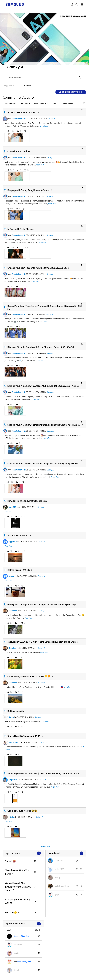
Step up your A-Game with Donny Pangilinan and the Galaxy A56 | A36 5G (44, 425)
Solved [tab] (55, 103)
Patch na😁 (11, 913)
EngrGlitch (13, 780)
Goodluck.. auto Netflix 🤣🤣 (22, 811)
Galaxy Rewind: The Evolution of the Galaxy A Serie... (18, 887)
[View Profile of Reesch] (16, 970)
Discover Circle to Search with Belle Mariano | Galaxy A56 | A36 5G (41, 347)
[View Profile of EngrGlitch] (59, 861)
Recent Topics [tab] (11, 103)
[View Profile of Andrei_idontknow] (62, 886)
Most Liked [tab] (25, 103)
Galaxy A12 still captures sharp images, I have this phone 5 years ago (42, 605)
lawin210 (12, 507)
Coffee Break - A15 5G (19, 570)
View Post (44, 126)
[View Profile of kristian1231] (59, 869)
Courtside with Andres (19, 151)
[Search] (44, 77)
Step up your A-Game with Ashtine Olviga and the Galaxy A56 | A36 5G (43, 464)
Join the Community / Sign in (71, 92)
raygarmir (13, 542)
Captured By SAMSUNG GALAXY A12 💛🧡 (29, 677)
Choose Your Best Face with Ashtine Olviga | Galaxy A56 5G (37, 268)
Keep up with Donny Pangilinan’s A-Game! (29, 190)
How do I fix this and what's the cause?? (27, 501)
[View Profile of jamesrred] (18, 945)
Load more (43, 846)
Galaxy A (51, 119)
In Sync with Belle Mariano (21, 229)
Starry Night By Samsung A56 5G (24, 736)
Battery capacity (16, 711)
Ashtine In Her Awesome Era (22, 113)
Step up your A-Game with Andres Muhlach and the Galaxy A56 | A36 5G (43, 386)
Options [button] (82, 86)
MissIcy (12, 817)
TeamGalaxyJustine (20, 119)
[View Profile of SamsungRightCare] (21, 936)
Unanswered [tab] (68, 103)
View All (23, 853)
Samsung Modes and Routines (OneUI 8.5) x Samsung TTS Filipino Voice (43, 773)
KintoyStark (14, 742)
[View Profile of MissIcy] (57, 878)
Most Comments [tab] (41, 103)
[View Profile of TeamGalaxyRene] (24, 962)
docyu (11, 717)
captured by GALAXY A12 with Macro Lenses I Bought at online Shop (42, 642)
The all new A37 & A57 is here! (17, 872)
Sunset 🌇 (11, 861)
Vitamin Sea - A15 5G (18, 535)
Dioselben (13, 611)
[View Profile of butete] (16, 953)
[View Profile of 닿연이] (57, 895)
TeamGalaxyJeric (19, 158)
